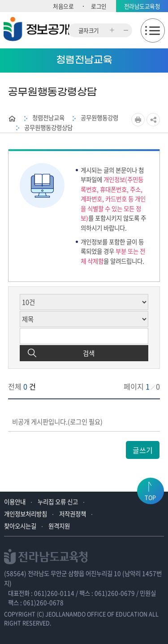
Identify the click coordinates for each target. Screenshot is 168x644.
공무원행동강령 (99, 117)
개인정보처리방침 (26, 514)
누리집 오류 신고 (58, 501)
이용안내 (15, 501)
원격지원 (59, 526)
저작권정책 (73, 514)
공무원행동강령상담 (48, 127)
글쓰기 (143, 450)
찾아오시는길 (20, 526)
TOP (150, 497)
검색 (89, 353)
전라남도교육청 (142, 6)
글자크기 (89, 30)
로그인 (99, 6)
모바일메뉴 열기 (153, 30)
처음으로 (63, 6)
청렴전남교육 (48, 117)
